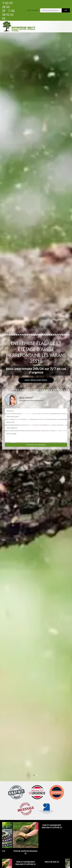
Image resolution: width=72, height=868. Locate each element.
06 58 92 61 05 (8, 15)
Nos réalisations (36, 380)
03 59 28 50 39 (7, 7)
